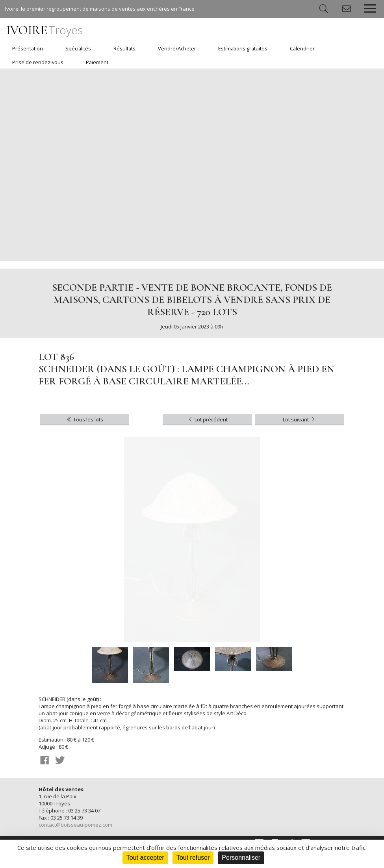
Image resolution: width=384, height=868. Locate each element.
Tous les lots (84, 419)
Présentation (28, 49)
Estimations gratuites (243, 49)
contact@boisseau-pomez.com (75, 825)
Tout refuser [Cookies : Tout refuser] (193, 858)
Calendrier (302, 49)
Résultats (124, 49)
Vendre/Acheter (177, 49)
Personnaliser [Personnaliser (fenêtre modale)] (241, 858)
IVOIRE (45, 30)
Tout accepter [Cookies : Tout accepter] (145, 858)
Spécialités (78, 49)
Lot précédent (207, 419)
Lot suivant (300, 419)
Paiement (97, 62)
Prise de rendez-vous (38, 62)
